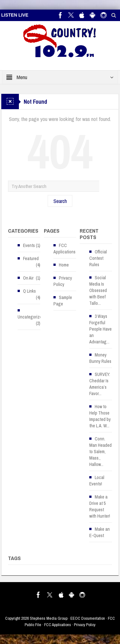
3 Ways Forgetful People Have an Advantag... (100, 329)
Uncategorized (31, 317)
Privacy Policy (63, 281)
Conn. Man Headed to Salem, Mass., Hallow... (100, 452)
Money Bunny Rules (100, 358)
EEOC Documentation (88, 618)
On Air (28, 278)
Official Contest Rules (98, 258)
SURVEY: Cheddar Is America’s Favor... (100, 384)
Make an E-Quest (100, 532)
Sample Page (63, 301)
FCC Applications (64, 249)
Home (64, 265)
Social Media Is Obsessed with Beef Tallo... (98, 290)
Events (29, 245)
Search (60, 201)
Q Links (29, 291)
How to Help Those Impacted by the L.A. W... (100, 416)
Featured (31, 258)
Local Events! (97, 481)
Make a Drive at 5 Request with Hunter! (100, 506)
